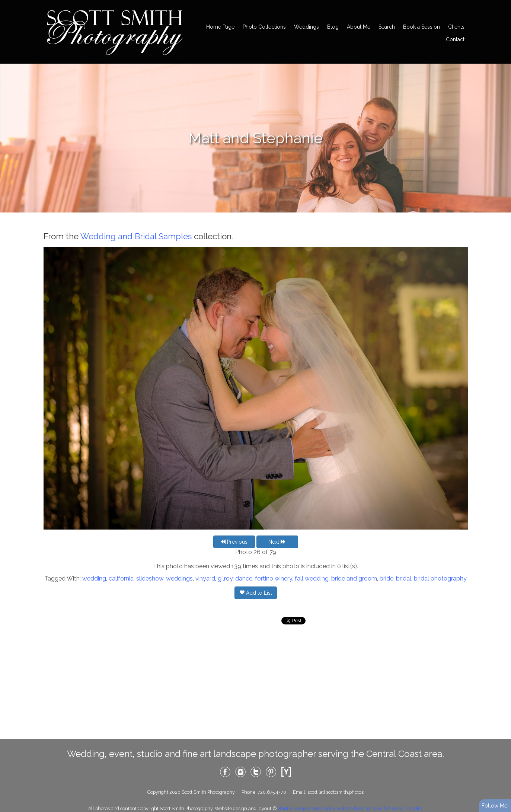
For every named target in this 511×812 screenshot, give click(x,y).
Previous (234, 542)
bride (387, 578)
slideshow (150, 578)
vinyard (205, 578)
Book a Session (421, 27)
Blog (333, 27)
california (121, 578)
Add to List (256, 593)
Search (387, 27)
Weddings (306, 27)
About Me (359, 27)
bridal (404, 578)
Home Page (220, 27)
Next (277, 542)
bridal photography (440, 578)
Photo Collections (264, 27)
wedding (94, 578)
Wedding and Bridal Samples (136, 236)
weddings (179, 578)
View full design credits (397, 808)
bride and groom (354, 578)
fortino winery (274, 578)
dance (244, 578)
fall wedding (312, 578)
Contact (455, 39)
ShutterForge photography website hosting (324, 808)
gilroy (225, 578)
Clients (456, 27)
